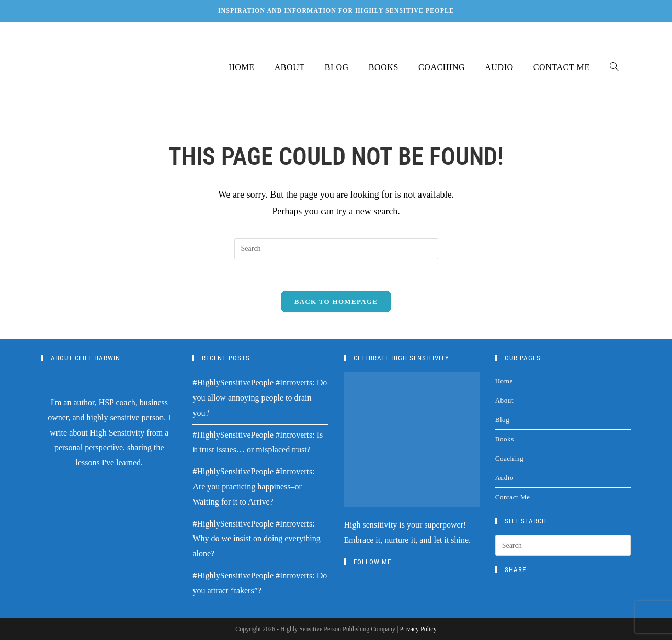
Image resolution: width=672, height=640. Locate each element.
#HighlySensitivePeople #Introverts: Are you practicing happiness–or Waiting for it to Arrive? (253, 487)
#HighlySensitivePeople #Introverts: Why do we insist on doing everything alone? (256, 539)
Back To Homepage (336, 302)
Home (504, 381)
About (505, 401)
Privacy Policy (418, 629)
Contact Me (513, 498)
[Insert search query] (336, 249)
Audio (505, 478)
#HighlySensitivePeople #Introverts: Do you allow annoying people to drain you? (260, 398)
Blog (503, 420)
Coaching (510, 459)
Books (505, 439)
